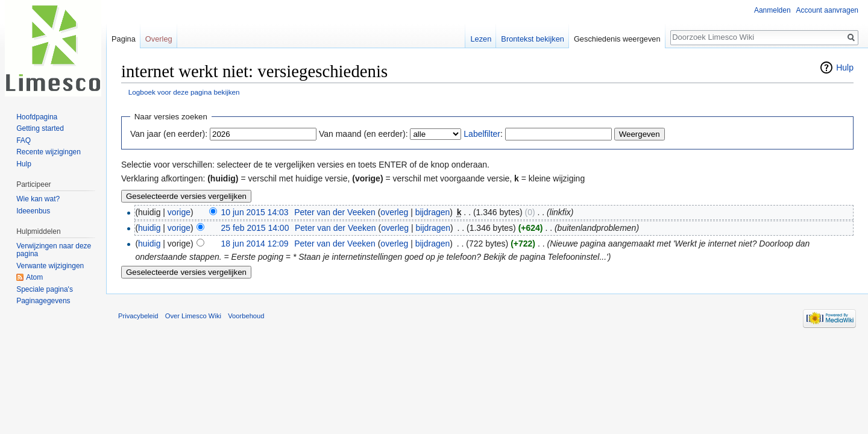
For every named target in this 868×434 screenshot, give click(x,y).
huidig (149, 228)
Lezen (481, 39)
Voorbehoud (246, 316)
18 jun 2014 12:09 (255, 244)
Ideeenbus (33, 211)
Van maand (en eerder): (363, 134)
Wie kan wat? (38, 199)
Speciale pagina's (45, 289)
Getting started (40, 128)
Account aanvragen (827, 10)
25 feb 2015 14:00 (255, 228)
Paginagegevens (43, 301)
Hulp (845, 68)
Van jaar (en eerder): (169, 134)
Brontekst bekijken (533, 39)
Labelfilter (482, 134)
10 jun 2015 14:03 (255, 212)
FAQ (24, 140)
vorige (179, 212)
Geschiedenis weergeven (617, 39)
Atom (34, 277)
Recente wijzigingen (49, 152)
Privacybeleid (138, 316)
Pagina (124, 39)
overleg (394, 212)
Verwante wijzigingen (50, 266)
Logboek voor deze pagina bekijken (184, 92)
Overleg (159, 39)
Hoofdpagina (37, 117)
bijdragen (433, 212)
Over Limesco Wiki (193, 316)
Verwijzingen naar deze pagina (54, 250)
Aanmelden (772, 10)
